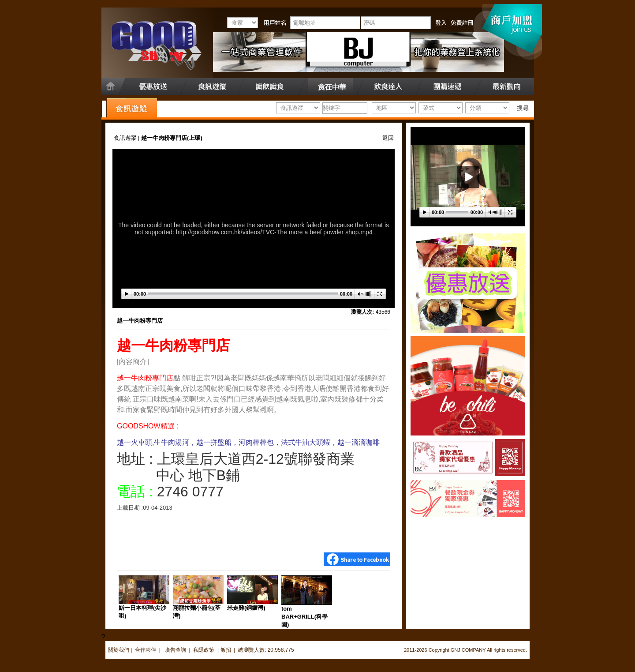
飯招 (226, 650)
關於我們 (119, 650)
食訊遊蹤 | (128, 138)
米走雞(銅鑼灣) (246, 608)
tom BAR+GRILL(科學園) (304, 617)
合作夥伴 (146, 650)
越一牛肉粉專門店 (140, 321)
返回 (388, 138)
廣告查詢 (176, 650)
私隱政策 (204, 650)
